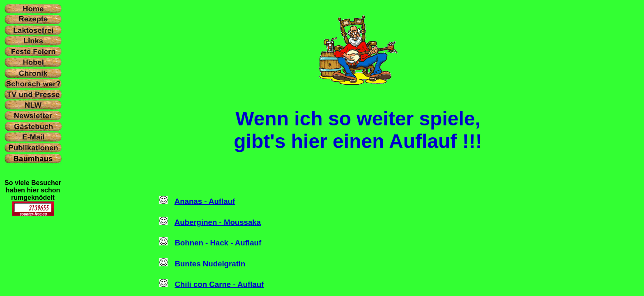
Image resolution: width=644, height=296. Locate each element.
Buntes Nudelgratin (210, 264)
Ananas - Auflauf (205, 201)
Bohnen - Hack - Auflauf (218, 243)
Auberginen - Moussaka (218, 222)
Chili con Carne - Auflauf (219, 284)
